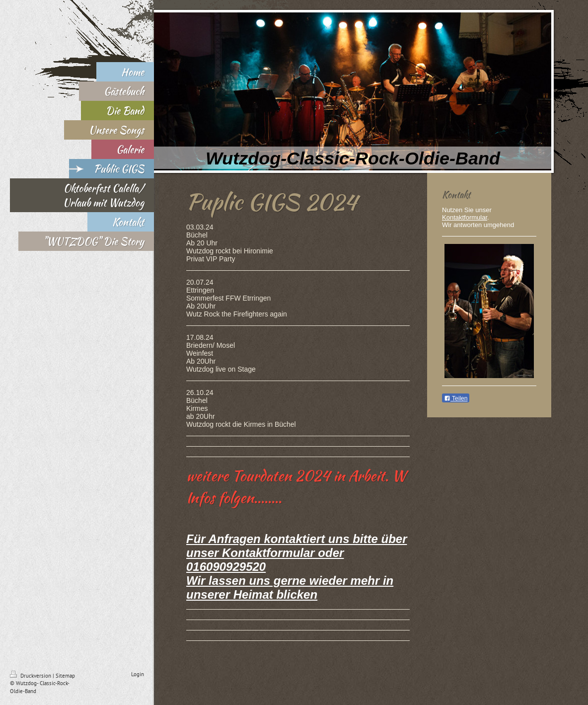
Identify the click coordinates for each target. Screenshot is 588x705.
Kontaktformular (465, 217)
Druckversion (31, 676)
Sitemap (65, 676)
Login (138, 674)
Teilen (456, 398)
